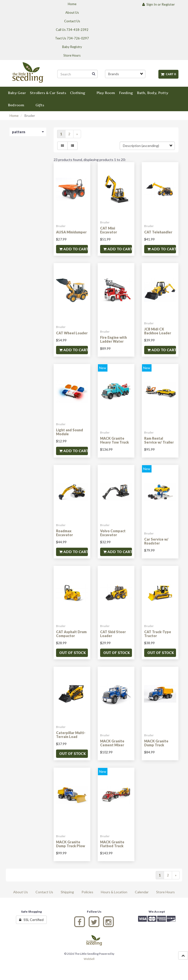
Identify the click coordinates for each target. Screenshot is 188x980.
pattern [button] (28, 132)
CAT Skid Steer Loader (113, 634)
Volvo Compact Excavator (113, 533)
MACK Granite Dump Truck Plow (70, 844)
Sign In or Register (159, 4)
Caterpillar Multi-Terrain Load (71, 735)
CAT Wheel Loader (72, 333)
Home (14, 115)
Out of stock (72, 653)
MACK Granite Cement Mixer (112, 743)
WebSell (89, 959)
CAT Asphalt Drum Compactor (71, 634)
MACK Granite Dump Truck (156, 743)
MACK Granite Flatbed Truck (112, 844)
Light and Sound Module (70, 432)
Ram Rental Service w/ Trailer (159, 440)
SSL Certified (31, 920)
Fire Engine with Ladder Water (113, 339)
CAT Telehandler (158, 232)
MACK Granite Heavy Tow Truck (114, 440)
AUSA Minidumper (71, 232)
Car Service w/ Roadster (156, 541)
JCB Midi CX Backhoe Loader (158, 331)
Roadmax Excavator (65, 533)
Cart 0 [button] (168, 74)
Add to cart (74, 249)
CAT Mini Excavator (109, 230)
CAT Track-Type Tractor (158, 634)
